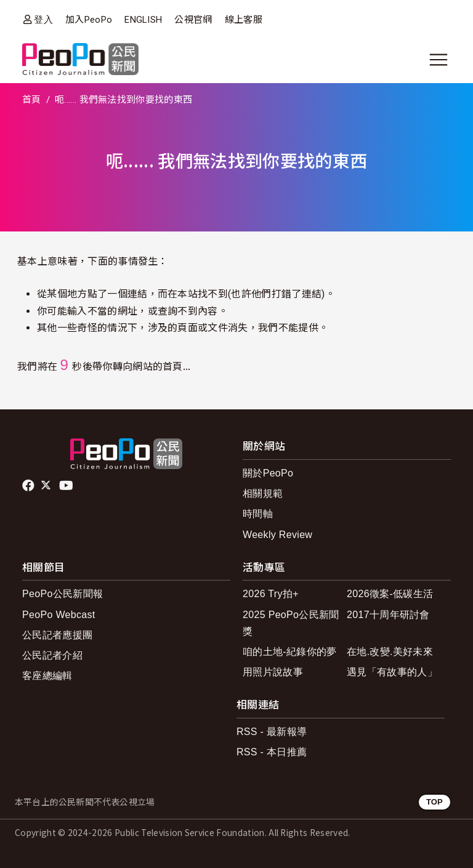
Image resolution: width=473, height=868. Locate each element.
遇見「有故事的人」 (392, 672)
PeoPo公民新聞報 (63, 594)
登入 (43, 19)
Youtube (67, 486)
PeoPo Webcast (59, 615)
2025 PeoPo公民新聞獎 (291, 623)
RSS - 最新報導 (272, 732)
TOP (435, 802)
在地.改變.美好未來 (390, 652)
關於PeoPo (268, 473)
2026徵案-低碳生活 (390, 594)
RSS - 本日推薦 (272, 752)
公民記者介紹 (52, 655)
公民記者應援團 (57, 635)
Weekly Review (277, 535)
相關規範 (263, 493)
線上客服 (244, 20)
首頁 (32, 100)
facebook (29, 486)
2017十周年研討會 (388, 615)
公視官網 (193, 20)
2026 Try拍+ (271, 594)
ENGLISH (143, 20)
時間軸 (258, 514)
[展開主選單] (439, 60)
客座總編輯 (47, 676)
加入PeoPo (89, 20)
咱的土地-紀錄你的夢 (290, 652)
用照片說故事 (273, 672)
